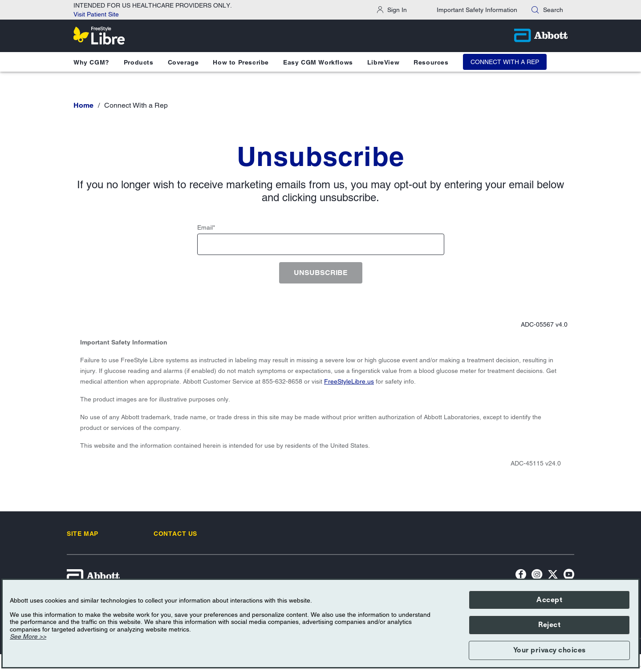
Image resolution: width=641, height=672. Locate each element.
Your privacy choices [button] (550, 650)
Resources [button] (431, 62)
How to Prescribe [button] (241, 62)
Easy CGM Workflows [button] (318, 62)
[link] (83, 534)
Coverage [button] (183, 62)
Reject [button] (549, 625)
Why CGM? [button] (91, 62)
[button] (535, 10)
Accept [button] (549, 600)
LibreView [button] (383, 62)
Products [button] (139, 62)
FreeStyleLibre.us (349, 381)
